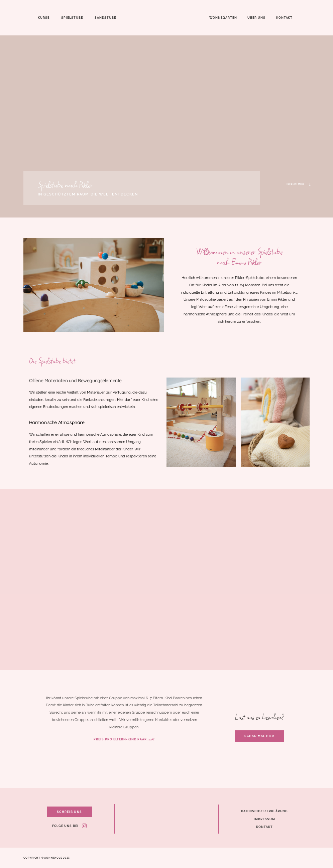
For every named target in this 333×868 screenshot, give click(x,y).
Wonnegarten (223, 18)
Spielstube (72, 18)
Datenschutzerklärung (265, 811)
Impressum (264, 819)
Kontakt (285, 18)
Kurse (44, 18)
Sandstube (105, 18)
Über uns (256, 18)
